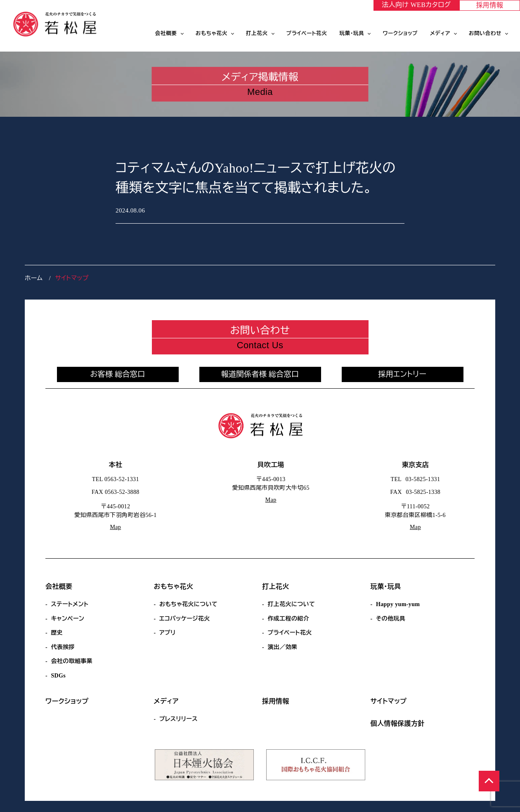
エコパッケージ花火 (185, 619)
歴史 (57, 633)
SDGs (58, 676)
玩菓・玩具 (352, 33)
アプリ (168, 633)
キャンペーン (67, 619)
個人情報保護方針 (398, 723)
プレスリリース (178, 719)
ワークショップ (400, 33)
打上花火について (291, 604)
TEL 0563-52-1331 (116, 479)
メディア (440, 33)
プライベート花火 (307, 33)
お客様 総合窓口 (117, 374)
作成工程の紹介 (288, 619)
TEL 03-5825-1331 (416, 479)
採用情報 (490, 5)
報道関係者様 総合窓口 (260, 374)
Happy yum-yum (398, 604)
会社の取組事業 (72, 661)
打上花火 (257, 33)
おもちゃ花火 (212, 33)
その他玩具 (391, 619)
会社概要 (166, 33)
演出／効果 (282, 647)
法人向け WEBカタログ (416, 5)
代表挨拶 (63, 647)
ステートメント (70, 604)
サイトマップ (389, 701)
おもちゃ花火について (188, 604)
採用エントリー (403, 374)
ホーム (34, 278)
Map (115, 527)
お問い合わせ (485, 33)
